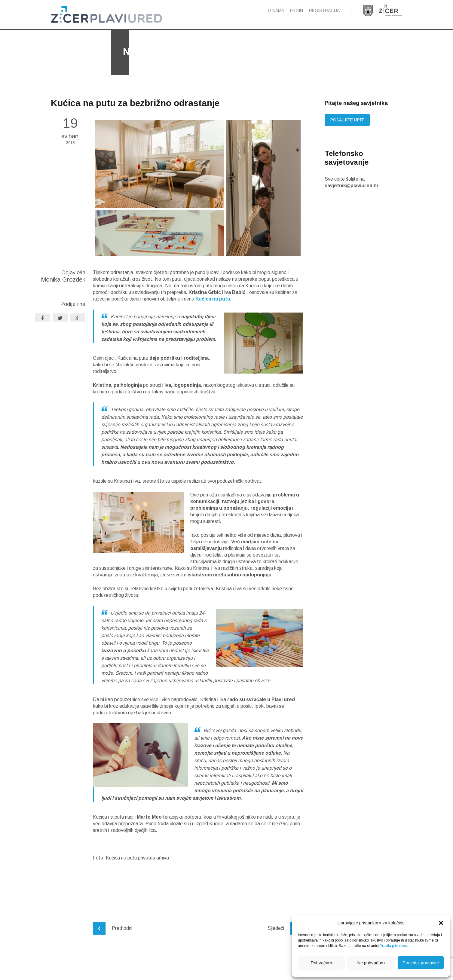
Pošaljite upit (347, 134)
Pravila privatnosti (394, 946)
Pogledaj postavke (421, 963)
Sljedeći (285, 942)
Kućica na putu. (213, 313)
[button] (441, 923)
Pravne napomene (154, 970)
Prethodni (113, 942)
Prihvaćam (321, 963)
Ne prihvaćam (371, 963)
